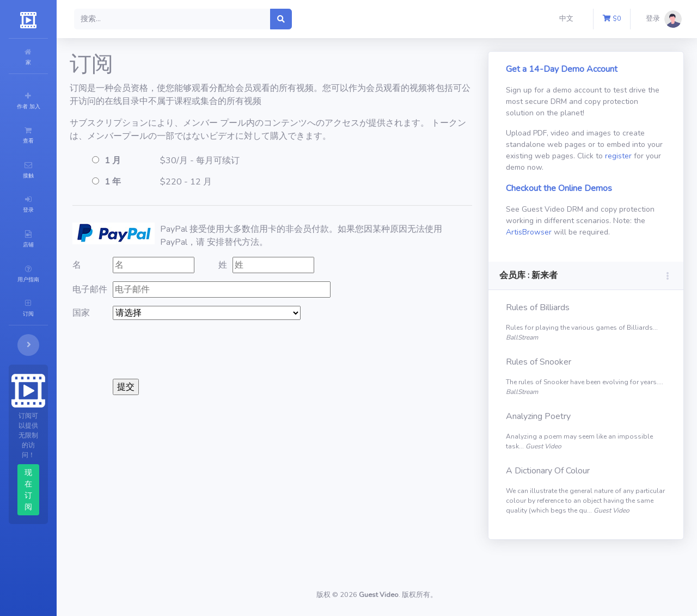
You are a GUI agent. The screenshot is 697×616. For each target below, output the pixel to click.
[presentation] (261, 349)
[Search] (238, 19)
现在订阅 (61, 400)
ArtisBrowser (622, 232)
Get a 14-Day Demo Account (583, 69)
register (569, 167)
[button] (568, 19)
